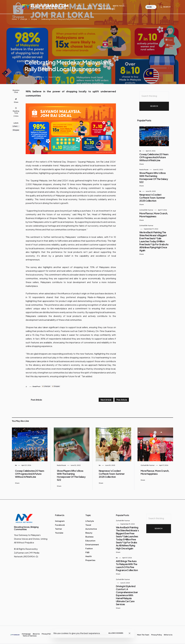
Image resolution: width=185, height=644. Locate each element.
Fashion (89, 548)
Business (89, 537)
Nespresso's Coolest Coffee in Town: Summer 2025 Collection (152, 198)
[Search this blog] (154, 96)
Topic (91, 6)
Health (89, 556)
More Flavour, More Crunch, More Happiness (154, 215)
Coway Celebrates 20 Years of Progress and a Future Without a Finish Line (154, 157)
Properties (90, 560)
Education (90, 541)
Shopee (34, 19)
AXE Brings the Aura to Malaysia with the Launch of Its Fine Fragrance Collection (127, 566)
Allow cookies (116, 633)
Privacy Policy (85, 9)
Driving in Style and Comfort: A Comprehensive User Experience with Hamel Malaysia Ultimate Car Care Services (127, 595)
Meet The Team (143, 635)
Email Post (37, 386)
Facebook (60, 525)
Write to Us (120, 6)
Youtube (59, 533)
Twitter (58, 529)
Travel (88, 525)
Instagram (60, 521)
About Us (104, 6)
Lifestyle (24, 19)
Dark (151, 7)
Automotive (91, 529)
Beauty (89, 533)
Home (80, 6)
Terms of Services (107, 9)
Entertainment (92, 545)
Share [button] (27, 77)
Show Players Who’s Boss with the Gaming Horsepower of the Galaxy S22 (154, 177)
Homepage (26, 634)
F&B (87, 552)
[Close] (130, 633)
